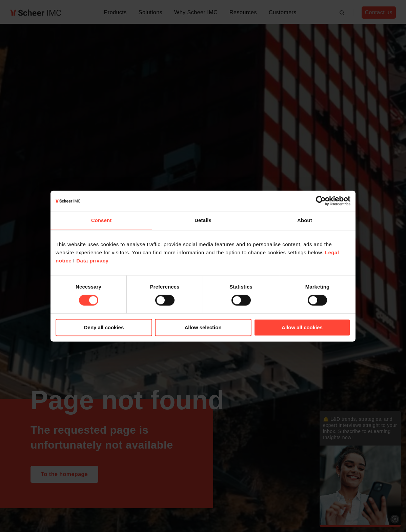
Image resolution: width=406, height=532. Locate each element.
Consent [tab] (101, 220)
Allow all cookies (302, 327)
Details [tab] (203, 220)
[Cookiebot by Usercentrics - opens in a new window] (321, 201)
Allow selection (203, 327)
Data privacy (92, 261)
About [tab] (305, 220)
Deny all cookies (104, 327)
